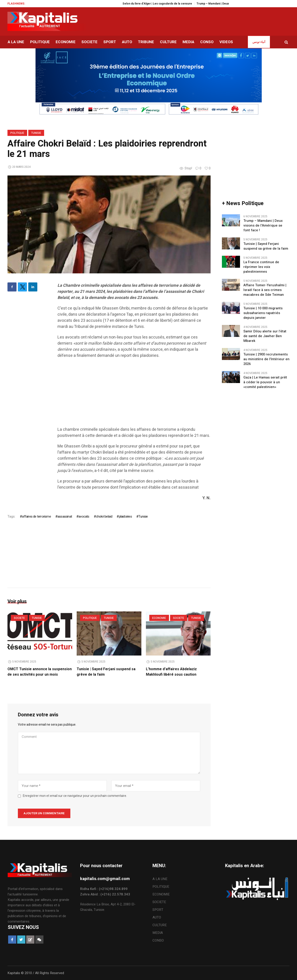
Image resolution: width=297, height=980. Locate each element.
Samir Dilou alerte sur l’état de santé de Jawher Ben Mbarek (265, 336)
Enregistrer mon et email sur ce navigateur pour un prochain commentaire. (75, 796)
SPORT (158, 910)
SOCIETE (19, 618)
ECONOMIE (159, 618)
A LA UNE (160, 879)
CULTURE (160, 925)
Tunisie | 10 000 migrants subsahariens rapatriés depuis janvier (263, 313)
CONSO (158, 940)
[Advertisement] (134, 395)
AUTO (157, 917)
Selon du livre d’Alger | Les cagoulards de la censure (163, 4)
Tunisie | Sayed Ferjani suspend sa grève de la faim (266, 246)
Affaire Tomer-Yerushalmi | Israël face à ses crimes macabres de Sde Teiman (265, 290)
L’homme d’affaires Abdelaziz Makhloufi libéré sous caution (171, 672)
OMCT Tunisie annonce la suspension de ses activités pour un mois (40, 672)
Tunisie (36, 133)
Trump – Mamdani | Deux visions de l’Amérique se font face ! (263, 226)
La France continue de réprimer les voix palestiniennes (261, 267)
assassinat (65, 516)
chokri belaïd (104, 516)
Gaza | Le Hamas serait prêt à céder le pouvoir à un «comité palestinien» (265, 382)
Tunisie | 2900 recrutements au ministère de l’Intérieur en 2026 (266, 359)
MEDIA (158, 933)
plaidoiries (125, 516)
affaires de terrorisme (36, 516)
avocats (84, 516)
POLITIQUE (17, 133)
